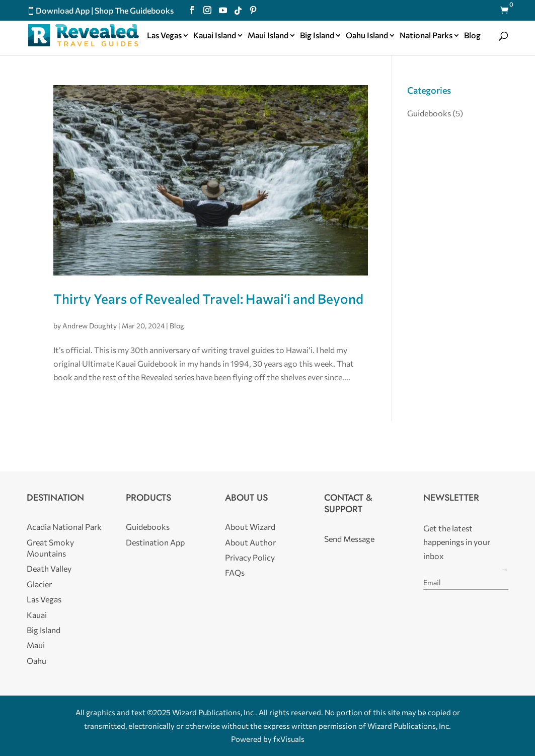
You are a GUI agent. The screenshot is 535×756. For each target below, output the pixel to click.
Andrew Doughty (90, 326)
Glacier (39, 584)
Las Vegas (164, 36)
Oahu (36, 661)
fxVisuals (289, 739)
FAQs (235, 572)
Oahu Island (367, 36)
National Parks (426, 36)
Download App (63, 10)
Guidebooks (429, 113)
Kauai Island (215, 36)
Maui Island (268, 36)
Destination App (155, 542)
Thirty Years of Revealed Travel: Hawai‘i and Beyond (208, 298)
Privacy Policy (250, 557)
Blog (472, 36)
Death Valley (49, 568)
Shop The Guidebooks (134, 10)
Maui (36, 645)
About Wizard (250, 527)
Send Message (349, 539)
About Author (250, 542)
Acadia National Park (64, 527)
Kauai (37, 615)
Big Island (317, 36)
